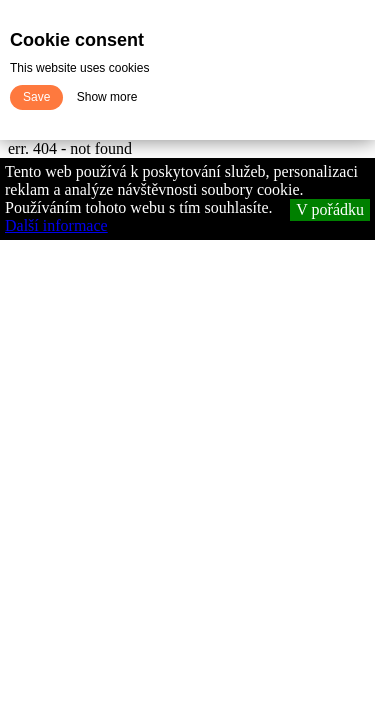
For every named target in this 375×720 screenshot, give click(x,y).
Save (36, 97)
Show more (107, 97)
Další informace (56, 225)
